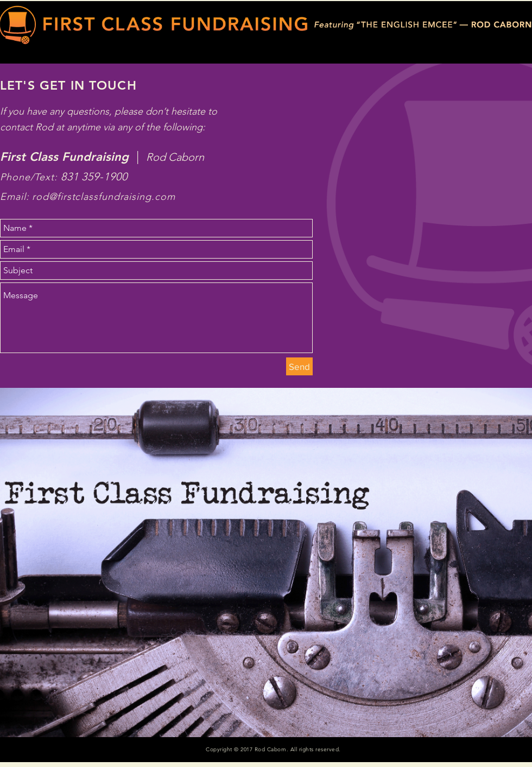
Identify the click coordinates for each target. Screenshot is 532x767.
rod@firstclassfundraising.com (103, 197)
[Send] (299, 366)
